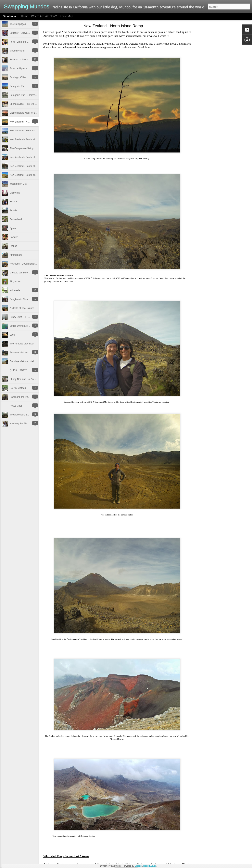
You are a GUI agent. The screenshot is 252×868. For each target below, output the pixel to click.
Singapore (15, 282)
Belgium (14, 202)
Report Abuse (150, 866)
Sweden (14, 237)
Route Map (66, 16)
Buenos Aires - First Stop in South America (32, 104)
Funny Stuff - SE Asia (21, 317)
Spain (13, 228)
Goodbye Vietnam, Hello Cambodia (28, 361)
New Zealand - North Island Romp (27, 122)
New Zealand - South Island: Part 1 (28, 175)
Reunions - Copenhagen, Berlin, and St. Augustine (36, 264)
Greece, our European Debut (25, 273)
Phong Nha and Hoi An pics (24, 379)
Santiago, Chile (18, 77)
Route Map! (16, 406)
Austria (13, 210)
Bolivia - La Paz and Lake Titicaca (27, 60)
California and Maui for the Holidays (28, 113)
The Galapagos (18, 24)
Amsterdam (16, 255)
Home (25, 16)
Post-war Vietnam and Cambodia (27, 353)
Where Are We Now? (44, 16)
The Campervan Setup (22, 148)
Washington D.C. (19, 184)
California (15, 193)
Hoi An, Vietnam (18, 388)
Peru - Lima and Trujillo (22, 42)
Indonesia (15, 290)
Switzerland (16, 219)
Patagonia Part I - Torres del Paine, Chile (31, 95)
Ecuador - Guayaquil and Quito (26, 33)
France (13, 246)
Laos (12, 335)
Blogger (138, 866)
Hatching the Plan (19, 424)
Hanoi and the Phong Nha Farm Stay (29, 397)
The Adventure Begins (21, 415)
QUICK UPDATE (18, 370)
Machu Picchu (17, 51)
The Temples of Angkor (22, 344)
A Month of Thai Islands (22, 308)
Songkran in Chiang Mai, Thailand (27, 299)
